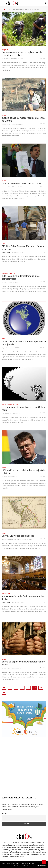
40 (41, 688)
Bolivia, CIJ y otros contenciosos (18, 536)
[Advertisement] (24, 766)
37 (22, 688)
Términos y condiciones (22, 865)
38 (28, 688)
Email (5, 813)
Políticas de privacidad (39, 865)
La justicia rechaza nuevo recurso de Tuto (22, 184)
